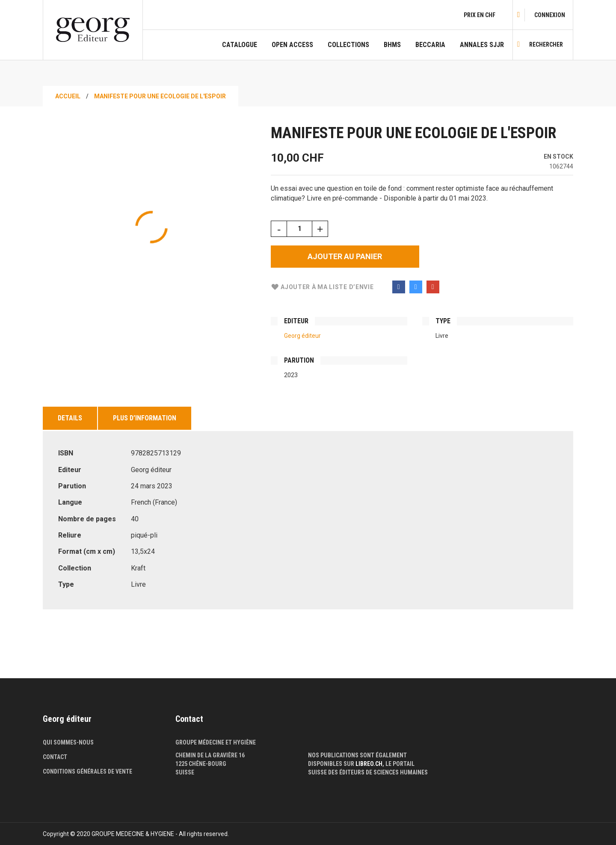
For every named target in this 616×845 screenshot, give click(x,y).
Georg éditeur (302, 336)
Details (70, 418)
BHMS (392, 45)
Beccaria (430, 45)
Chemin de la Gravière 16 (210, 755)
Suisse (185, 772)
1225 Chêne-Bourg (201, 764)
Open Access (292, 45)
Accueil (68, 96)
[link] (550, 15)
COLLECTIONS (348, 45)
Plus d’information (145, 418)
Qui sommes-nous (68, 742)
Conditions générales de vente (87, 771)
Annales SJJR (482, 45)
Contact (55, 757)
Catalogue (240, 45)
